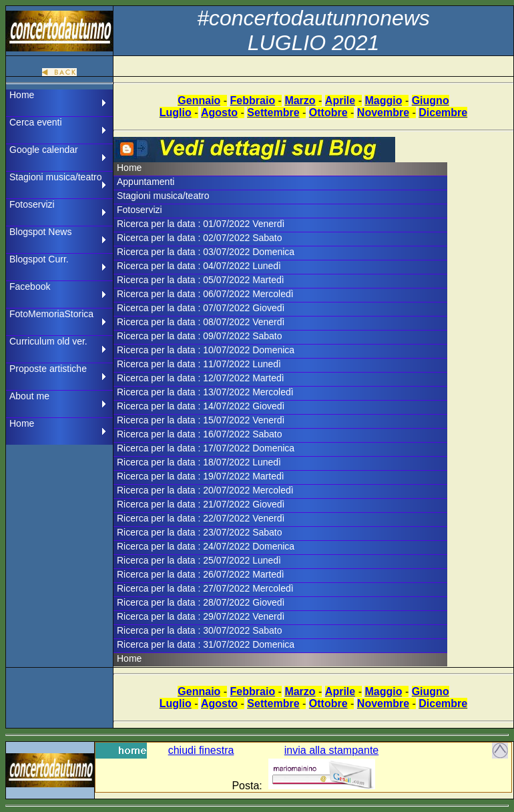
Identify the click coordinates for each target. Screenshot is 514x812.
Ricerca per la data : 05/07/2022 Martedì (201, 280)
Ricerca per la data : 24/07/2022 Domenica (206, 546)
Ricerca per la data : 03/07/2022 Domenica (206, 252)
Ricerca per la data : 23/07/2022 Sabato (200, 532)
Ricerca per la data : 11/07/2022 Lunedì (199, 364)
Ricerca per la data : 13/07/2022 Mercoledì (205, 392)
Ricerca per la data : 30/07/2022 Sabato (200, 630)
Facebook (30, 286)
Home (22, 95)
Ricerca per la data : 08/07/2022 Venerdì (201, 322)
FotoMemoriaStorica (51, 314)
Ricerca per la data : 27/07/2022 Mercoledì (205, 588)
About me (29, 396)
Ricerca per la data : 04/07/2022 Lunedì (199, 266)
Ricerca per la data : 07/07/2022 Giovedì (201, 308)
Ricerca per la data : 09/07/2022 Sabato (200, 336)
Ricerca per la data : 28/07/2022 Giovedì (201, 602)
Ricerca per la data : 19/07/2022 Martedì (201, 476)
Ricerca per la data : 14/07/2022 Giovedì (201, 406)
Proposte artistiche (48, 369)
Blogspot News (40, 232)
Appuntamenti (146, 182)
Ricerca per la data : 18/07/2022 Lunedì (199, 462)
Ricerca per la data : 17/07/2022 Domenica (206, 448)
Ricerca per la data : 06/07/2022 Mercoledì (205, 294)
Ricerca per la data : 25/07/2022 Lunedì (199, 560)
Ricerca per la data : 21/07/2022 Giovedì (201, 504)
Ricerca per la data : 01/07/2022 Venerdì (201, 224)
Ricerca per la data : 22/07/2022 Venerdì (201, 518)
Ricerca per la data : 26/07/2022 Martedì (201, 574)
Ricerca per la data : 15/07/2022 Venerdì (201, 420)
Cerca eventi (36, 122)
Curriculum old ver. (48, 341)
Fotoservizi (32, 204)
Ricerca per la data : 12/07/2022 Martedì (201, 378)
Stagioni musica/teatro (56, 177)
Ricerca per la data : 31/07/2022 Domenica (206, 644)
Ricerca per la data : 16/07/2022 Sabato (200, 434)
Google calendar (44, 150)
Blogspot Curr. (39, 259)
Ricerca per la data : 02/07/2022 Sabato (200, 238)
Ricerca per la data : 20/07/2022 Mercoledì (205, 490)
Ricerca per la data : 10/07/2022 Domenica (206, 350)
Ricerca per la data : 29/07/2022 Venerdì (201, 616)
